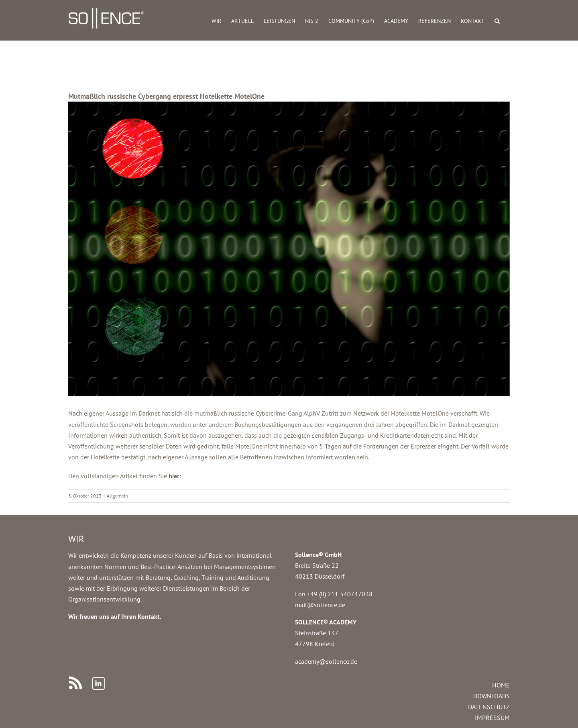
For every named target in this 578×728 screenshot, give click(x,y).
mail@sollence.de (320, 605)
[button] (497, 20)
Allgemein (117, 496)
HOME (501, 685)
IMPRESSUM (492, 718)
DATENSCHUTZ (489, 707)
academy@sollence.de (326, 661)
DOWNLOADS (492, 696)
